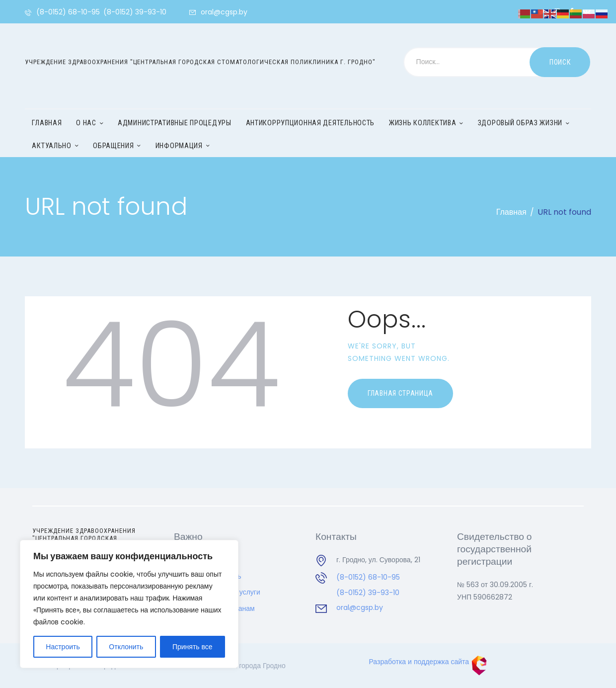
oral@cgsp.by (360, 607)
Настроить (63, 647)
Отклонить (126, 647)
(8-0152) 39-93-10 (368, 593)
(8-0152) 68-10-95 (368, 577)
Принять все (192, 647)
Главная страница (400, 393)
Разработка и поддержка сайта (428, 662)
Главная (511, 212)
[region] (129, 604)
